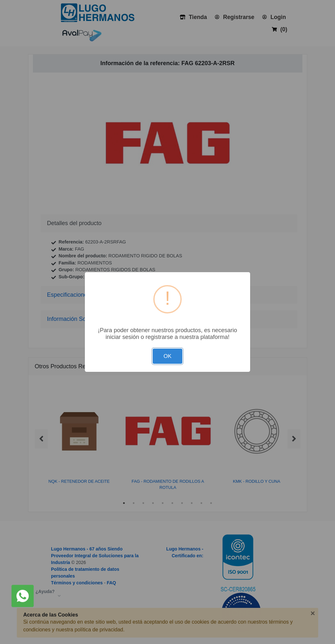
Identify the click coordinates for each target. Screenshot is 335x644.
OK (168, 356)
